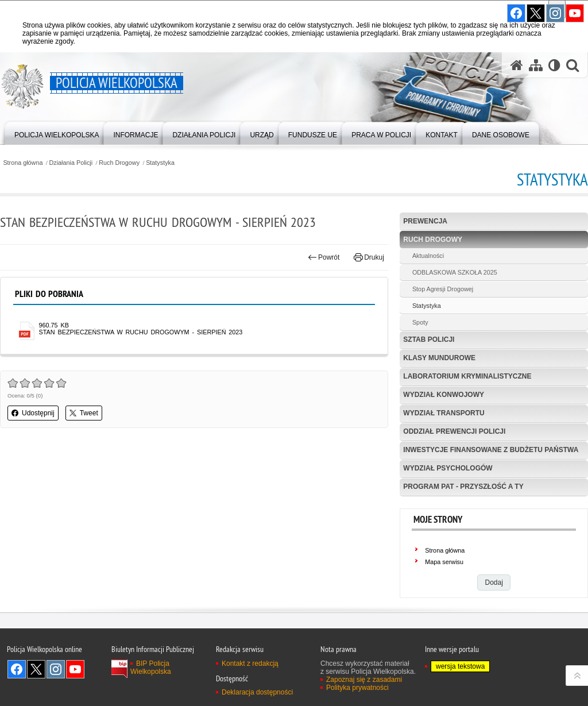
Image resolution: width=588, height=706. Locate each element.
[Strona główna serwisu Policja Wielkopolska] (517, 65)
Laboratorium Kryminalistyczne (467, 376)
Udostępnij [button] (33, 413)
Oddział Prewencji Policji (454, 431)
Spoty (420, 322)
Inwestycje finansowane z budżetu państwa (491, 450)
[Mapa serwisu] (536, 65)
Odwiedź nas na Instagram (56, 669)
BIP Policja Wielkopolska (151, 668)
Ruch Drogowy (119, 163)
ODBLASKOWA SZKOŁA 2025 (455, 272)
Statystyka (160, 163)
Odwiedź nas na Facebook (17, 669)
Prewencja (425, 221)
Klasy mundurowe (439, 358)
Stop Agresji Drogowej (443, 289)
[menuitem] (57, 132)
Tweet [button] (84, 413)
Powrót (324, 257)
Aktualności (428, 256)
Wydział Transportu (444, 413)
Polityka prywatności (357, 688)
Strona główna (23, 163)
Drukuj (369, 257)
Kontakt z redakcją (250, 663)
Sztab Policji (429, 340)
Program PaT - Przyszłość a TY (463, 487)
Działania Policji (71, 163)
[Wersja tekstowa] (554, 65)
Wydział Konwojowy (444, 395)
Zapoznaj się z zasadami (364, 680)
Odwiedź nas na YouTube (75, 669)
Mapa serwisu (444, 562)
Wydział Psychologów (448, 468)
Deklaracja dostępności (257, 692)
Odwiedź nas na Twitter (36, 669)
